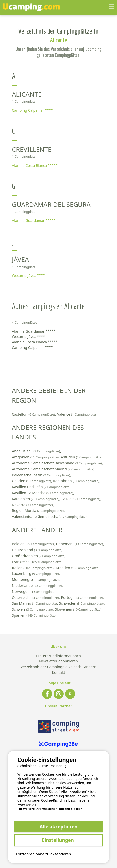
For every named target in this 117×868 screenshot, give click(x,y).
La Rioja (81, 499)
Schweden (82, 603)
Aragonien (36, 457)
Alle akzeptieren (59, 826)
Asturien (82, 457)
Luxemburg (36, 574)
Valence (77, 414)
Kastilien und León (42, 487)
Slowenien (79, 609)
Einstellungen (58, 840)
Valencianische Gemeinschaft (50, 517)
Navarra (33, 505)
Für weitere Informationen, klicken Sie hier (50, 809)
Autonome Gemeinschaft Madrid (54, 469)
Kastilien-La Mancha (43, 493)
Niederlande (37, 585)
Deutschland (38, 550)
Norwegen (34, 591)
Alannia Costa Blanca (35, 165)
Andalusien (36, 451)
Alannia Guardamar (34, 221)
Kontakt (58, 673)
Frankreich (38, 562)
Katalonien (36, 499)
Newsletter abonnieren (58, 661)
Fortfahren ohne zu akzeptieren (43, 854)
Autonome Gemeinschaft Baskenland (57, 463)
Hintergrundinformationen (58, 656)
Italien (33, 568)
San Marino (35, 603)
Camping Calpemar (32, 110)
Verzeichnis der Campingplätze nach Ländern (58, 667)
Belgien (33, 544)
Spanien (34, 615)
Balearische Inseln (41, 475)
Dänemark (80, 544)
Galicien (32, 481)
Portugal (82, 597)
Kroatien (78, 568)
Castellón (34, 414)
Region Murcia (38, 511)
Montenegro (36, 580)
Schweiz (33, 609)
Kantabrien (77, 481)
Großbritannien (39, 556)
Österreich (36, 597)
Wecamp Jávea (28, 276)
